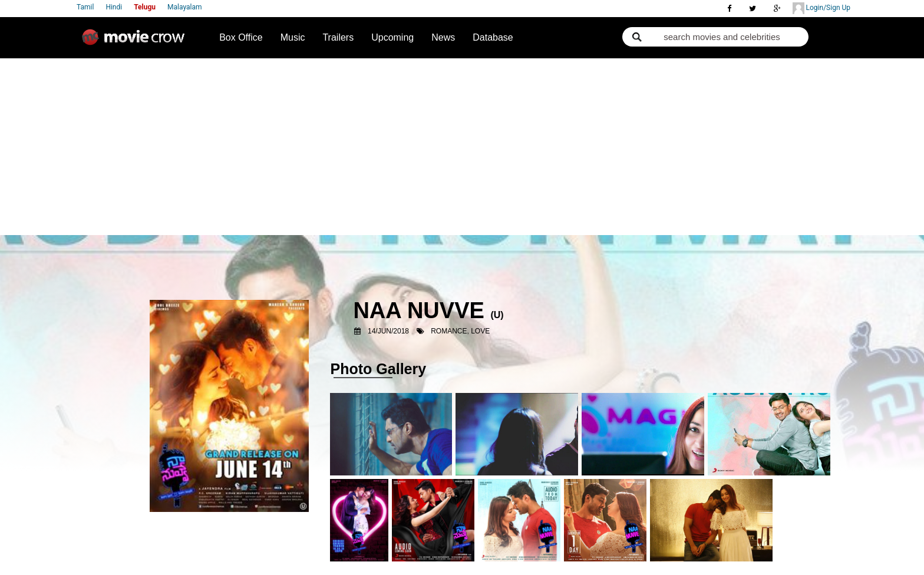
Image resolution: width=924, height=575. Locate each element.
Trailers (338, 37)
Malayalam (184, 7)
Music (293, 37)
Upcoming (392, 37)
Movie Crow (136, 42)
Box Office (241, 37)
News (443, 37)
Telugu (145, 7)
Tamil (85, 7)
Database (493, 37)
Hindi (114, 7)
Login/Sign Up (821, 8)
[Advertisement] (462, 147)
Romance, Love (460, 331)
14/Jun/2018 (388, 331)
